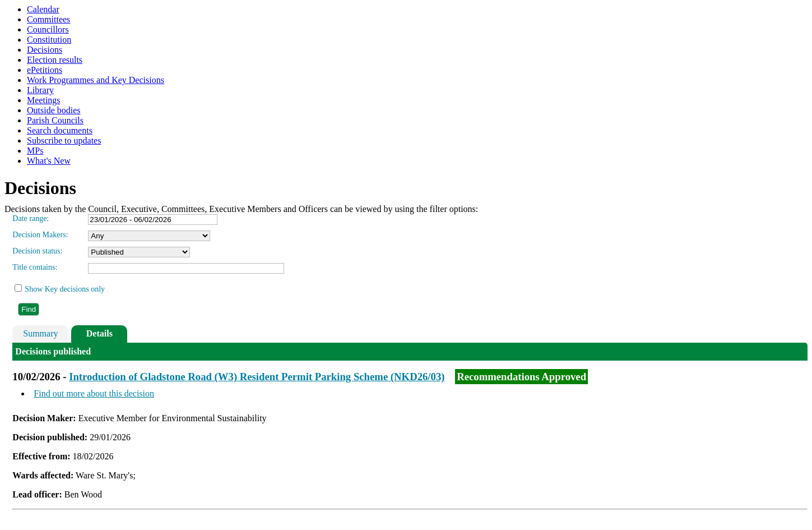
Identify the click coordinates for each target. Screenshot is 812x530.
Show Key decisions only (65, 289)
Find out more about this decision (94, 393)
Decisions (45, 50)
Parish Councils (55, 120)
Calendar (43, 9)
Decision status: (37, 251)
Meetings (44, 100)
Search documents (60, 130)
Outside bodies (54, 110)
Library (40, 90)
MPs (35, 151)
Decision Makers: (40, 235)
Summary (40, 333)
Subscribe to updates (64, 140)
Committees (48, 19)
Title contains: (35, 267)
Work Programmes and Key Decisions (96, 80)
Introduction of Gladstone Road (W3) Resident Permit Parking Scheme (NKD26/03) (257, 377)
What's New (49, 161)
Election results (55, 60)
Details (99, 333)
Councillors (48, 29)
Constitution (49, 40)
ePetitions (45, 70)
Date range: (31, 218)
